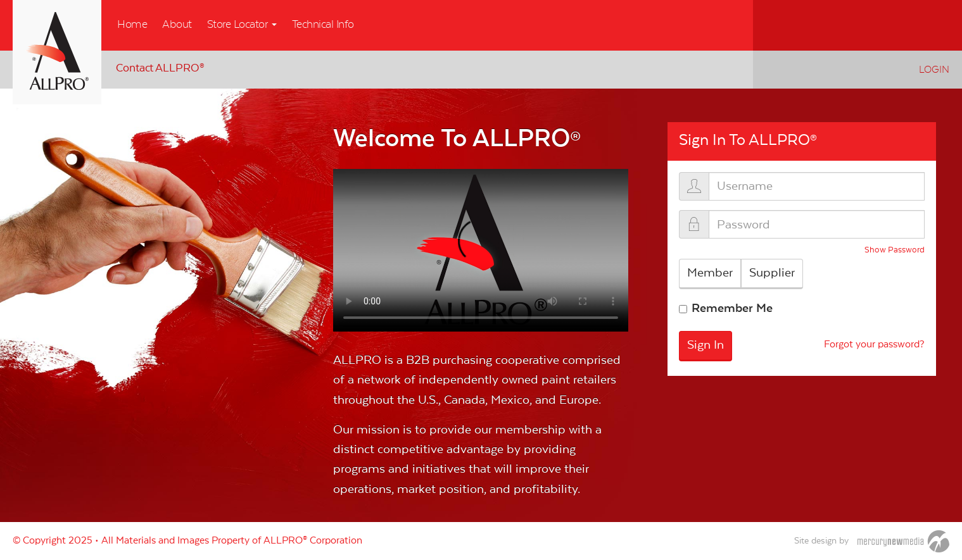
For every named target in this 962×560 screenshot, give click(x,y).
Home (132, 25)
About (177, 25)
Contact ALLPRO (160, 68)
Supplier (772, 273)
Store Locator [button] (242, 25)
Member (710, 273)
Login (934, 70)
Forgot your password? (874, 345)
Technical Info (323, 25)
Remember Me (732, 308)
